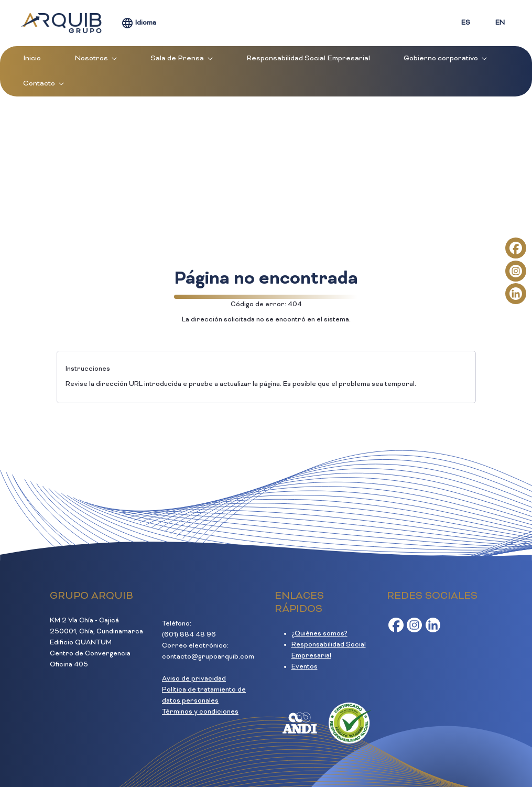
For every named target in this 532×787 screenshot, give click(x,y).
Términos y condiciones (200, 712)
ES (466, 23)
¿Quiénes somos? (319, 634)
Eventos (305, 667)
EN (500, 23)
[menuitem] (32, 59)
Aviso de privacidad (194, 679)
